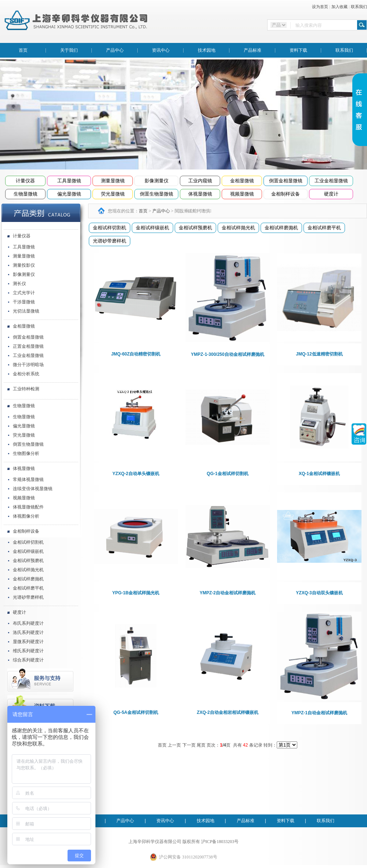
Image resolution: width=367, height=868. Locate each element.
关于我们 (69, 50)
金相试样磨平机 (28, 588)
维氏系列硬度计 (28, 651)
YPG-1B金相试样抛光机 (136, 593)
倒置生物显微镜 (157, 194)
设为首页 (320, 7)
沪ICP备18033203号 (220, 842)
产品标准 (252, 50)
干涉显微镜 (24, 302)
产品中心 (115, 50)
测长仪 (19, 284)
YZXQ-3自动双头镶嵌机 (319, 593)
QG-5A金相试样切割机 (136, 712)
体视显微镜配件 (28, 507)
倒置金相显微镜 (286, 181)
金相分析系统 (26, 374)
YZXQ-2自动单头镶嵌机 (136, 474)
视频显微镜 (242, 194)
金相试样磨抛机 (28, 579)
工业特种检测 (26, 389)
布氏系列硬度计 (28, 623)
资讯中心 (161, 50)
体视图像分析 (26, 516)
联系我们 (359, 7)
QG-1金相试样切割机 (227, 474)
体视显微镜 (200, 194)
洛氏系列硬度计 (28, 632)
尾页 (201, 745)
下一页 (189, 745)
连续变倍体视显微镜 (33, 489)
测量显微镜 (113, 181)
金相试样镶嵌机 (28, 551)
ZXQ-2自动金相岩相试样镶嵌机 (227, 712)
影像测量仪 (157, 181)
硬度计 (331, 194)
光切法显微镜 (26, 311)
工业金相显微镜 (331, 181)
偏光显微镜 (69, 194)
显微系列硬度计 (28, 642)
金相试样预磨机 (28, 561)
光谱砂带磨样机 (28, 597)
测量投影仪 (24, 265)
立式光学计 (24, 293)
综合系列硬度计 (28, 660)
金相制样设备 (286, 194)
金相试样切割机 (28, 542)
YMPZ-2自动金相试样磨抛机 (228, 593)
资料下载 (298, 50)
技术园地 (207, 50)
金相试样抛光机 (28, 570)
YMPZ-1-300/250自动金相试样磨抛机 (227, 354)
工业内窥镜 (200, 181)
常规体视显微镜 (28, 479)
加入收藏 (339, 7)
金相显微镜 (242, 181)
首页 (23, 50)
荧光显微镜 (113, 194)
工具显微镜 (69, 181)
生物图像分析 (26, 453)
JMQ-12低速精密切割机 (319, 354)
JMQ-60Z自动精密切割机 (136, 354)
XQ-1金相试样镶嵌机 (319, 474)
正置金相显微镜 (28, 346)
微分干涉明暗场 (28, 365)
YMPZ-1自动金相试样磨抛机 (319, 713)
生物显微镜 (26, 194)
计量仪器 (25, 181)
